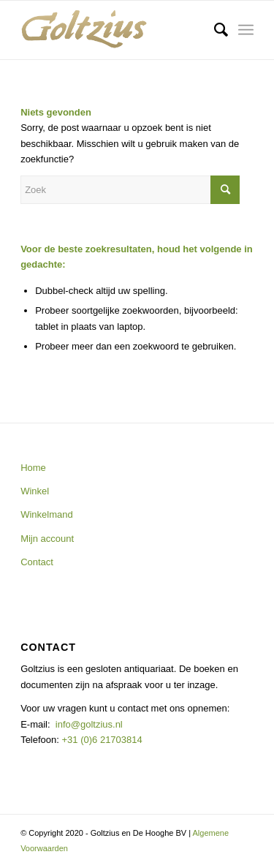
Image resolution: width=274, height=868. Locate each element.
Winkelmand (47, 514)
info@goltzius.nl (89, 724)
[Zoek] (214, 30)
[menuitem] (214, 30)
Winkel (35, 491)
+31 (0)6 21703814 (101, 740)
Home (33, 468)
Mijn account (47, 539)
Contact (37, 562)
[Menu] (246, 30)
